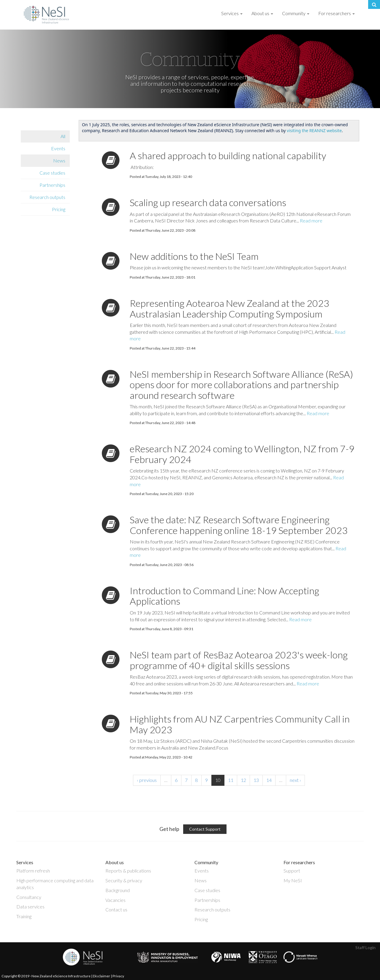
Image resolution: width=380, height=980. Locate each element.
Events (58, 148)
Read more (311, 221)
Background (118, 890)
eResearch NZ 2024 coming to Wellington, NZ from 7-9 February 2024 (242, 454)
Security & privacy (124, 880)
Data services (30, 907)
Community (296, 13)
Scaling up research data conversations (208, 202)
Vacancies (115, 900)
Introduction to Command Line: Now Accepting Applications (224, 596)
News (59, 161)
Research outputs (47, 197)
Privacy (118, 976)
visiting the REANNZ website (314, 131)
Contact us (116, 909)
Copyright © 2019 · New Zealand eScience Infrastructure (46, 976)
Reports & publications (128, 871)
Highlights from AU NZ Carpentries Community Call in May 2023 (240, 724)
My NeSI (293, 880)
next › (295, 780)
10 (218, 780)
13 (256, 780)
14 (269, 780)
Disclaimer (102, 976)
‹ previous (147, 780)
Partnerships (52, 185)
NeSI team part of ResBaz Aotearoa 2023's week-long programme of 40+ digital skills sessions (239, 660)
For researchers (337, 13)
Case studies (52, 173)
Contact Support (205, 829)
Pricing (59, 209)
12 (243, 780)
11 (231, 780)
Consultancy (29, 897)
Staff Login (365, 947)
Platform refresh (33, 871)
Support (292, 871)
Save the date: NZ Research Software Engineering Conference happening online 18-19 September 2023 (239, 525)
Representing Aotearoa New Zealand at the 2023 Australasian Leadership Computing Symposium (229, 308)
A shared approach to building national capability (228, 155)
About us (262, 13)
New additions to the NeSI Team (194, 256)
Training (24, 916)
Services (232, 13)
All (63, 136)
